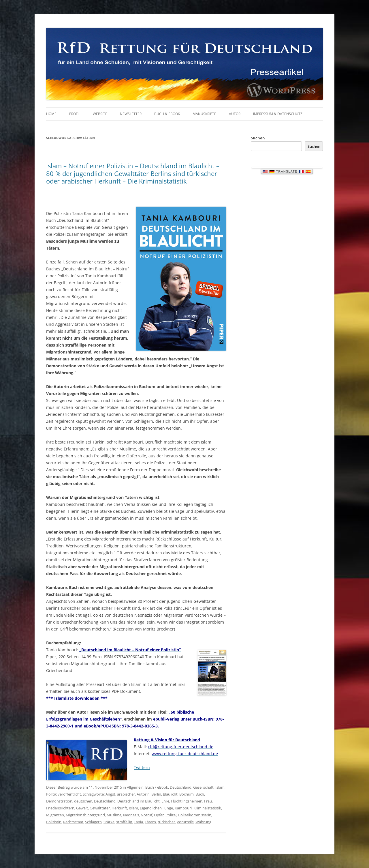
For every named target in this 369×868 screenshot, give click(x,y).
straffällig (124, 822)
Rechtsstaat (73, 822)
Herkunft (119, 808)
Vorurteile (185, 822)
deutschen (83, 801)
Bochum (187, 794)
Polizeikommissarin (195, 815)
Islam (220, 787)
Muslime (114, 815)
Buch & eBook (167, 114)
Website (100, 114)
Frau (208, 801)
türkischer (166, 822)
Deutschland (181, 787)
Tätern (150, 822)
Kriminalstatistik (207, 808)
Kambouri (183, 808)
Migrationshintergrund (85, 815)
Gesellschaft (203, 787)
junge (168, 808)
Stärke (109, 822)
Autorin (143, 794)
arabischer (126, 794)
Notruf (146, 815)
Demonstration (59, 801)
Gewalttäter (100, 808)
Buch (200, 794)
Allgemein (135, 787)
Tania (138, 822)
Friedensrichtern (60, 808)
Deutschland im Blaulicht (139, 801)
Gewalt (82, 808)
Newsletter (131, 114)
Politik (51, 794)
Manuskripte (204, 114)
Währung (203, 822)
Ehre (165, 801)
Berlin (156, 794)
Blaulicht (170, 794)
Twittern (142, 767)
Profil (75, 114)
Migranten (55, 815)
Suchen (258, 138)
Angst (110, 794)
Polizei (171, 815)
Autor (235, 114)
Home (51, 114)
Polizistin (54, 822)
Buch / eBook (157, 787)
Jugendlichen (151, 808)
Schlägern (93, 822)
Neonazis (131, 815)
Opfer (159, 815)
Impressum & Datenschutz (278, 114)
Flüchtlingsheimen (187, 801)
